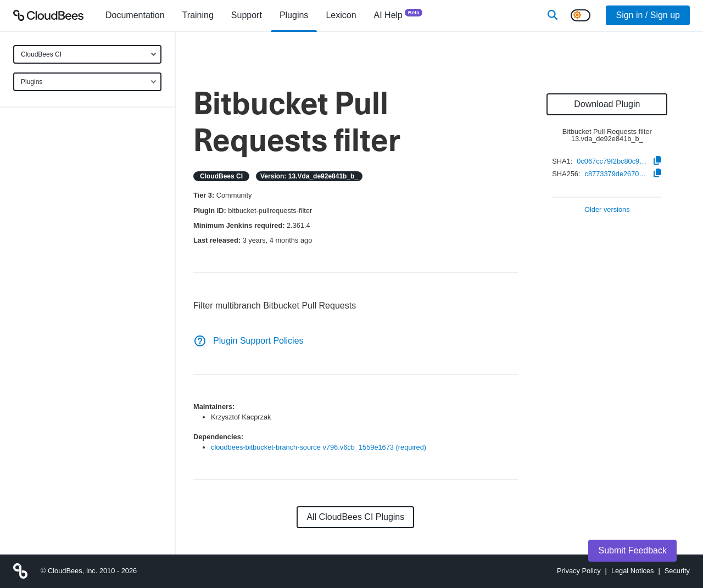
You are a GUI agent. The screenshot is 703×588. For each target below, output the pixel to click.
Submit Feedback (632, 550)
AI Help (398, 15)
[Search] (553, 15)
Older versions (607, 210)
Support (247, 15)
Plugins (32, 82)
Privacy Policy (579, 571)
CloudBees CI (41, 54)
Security (677, 571)
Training (198, 15)
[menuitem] (135, 15)
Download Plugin (607, 104)
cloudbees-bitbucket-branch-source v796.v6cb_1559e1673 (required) (319, 447)
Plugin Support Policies (249, 341)
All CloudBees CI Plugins (355, 517)
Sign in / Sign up (648, 15)
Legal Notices (633, 571)
